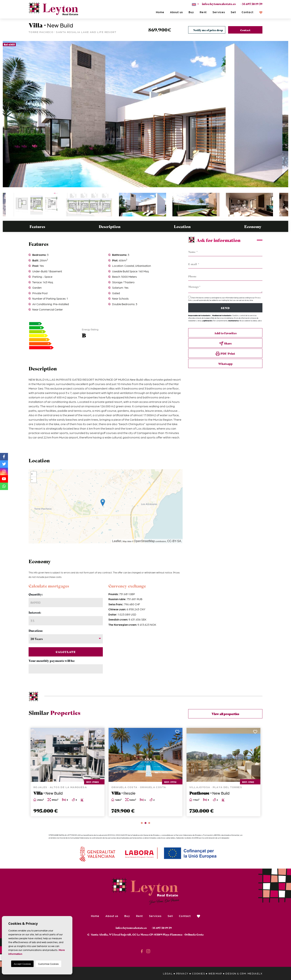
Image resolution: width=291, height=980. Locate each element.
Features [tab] (37, 226)
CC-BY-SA (174, 541)
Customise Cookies (48, 964)
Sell (233, 12)
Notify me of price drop (208, 30)
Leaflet (117, 541)
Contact (247, 12)
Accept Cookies (22, 964)
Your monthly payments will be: (52, 660)
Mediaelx (255, 973)
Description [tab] (110, 226)
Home (160, 12)
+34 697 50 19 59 (251, 4)
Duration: (36, 630)
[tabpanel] (68, 772)
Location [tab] (182, 226)
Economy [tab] (253, 226)
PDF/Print (225, 354)
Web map (215, 973)
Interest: (35, 612)
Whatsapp (225, 364)
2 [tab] (145, 823)
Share (225, 343)
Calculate (66, 652)
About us (176, 12)
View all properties (225, 714)
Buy (191, 12)
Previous (7, 114)
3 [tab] (149, 823)
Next (284, 114)
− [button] (32, 480)
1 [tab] (142, 823)
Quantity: (36, 594)
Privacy (182, 973)
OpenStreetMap (144, 541)
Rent (203, 12)
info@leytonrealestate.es (219, 4)
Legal (168, 973)
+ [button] (32, 474)
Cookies (198, 973)
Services (219, 12)
